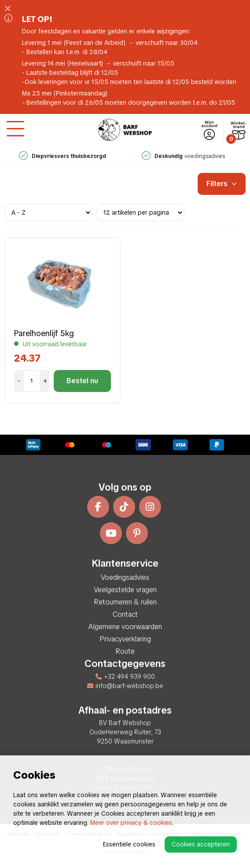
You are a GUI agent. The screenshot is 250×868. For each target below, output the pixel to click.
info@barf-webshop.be (125, 686)
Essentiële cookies (129, 844)
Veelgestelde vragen (125, 590)
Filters (222, 184)
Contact (125, 614)
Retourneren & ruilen (125, 602)
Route (125, 651)
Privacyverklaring (125, 639)
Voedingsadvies (125, 577)
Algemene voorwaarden (125, 627)
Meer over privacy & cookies (131, 823)
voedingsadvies (183, 156)
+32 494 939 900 (125, 677)
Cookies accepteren (201, 844)
